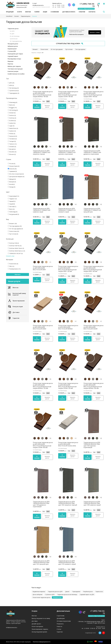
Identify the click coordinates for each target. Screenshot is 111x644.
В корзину (37, 106)
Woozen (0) (12, 154)
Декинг (67, 592)
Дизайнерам (61, 618)
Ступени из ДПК (50, 594)
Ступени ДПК (12, 51)
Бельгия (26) (12, 169)
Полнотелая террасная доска (41, 597)
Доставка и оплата (69, 12)
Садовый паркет (13, 56)
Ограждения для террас (15, 54)
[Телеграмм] (74, 5)
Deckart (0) (12, 113)
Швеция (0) (12, 179)
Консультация (15, 307)
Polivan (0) (11, 134)
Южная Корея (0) (14, 166)
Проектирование (16, 301)
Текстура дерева (80, 49)
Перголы (10, 64)
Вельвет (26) (12, 223)
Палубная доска (88, 592)
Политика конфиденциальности (42, 642)
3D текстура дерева (57, 49)
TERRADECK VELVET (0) (15, 253)
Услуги (19, 12)
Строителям (60, 616)
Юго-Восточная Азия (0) (16, 174)
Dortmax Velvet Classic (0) (16, 248)
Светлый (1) (12, 207)
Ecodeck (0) (12, 121)
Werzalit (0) (12, 149)
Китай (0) (11, 184)
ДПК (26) (11, 83)
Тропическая (14, 39)
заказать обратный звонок (86, 9)
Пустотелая (69, 49)
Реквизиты (60, 624)
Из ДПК (12, 34)
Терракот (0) (12, 199)
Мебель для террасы (14, 66)
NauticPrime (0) (13, 128)
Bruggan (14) (12, 108)
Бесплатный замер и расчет (17, 294)
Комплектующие (13, 71)
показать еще (10, 256)
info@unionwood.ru (38, 5)
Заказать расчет (47, 106)
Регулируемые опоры (14, 59)
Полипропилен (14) (14, 269)
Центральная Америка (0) (16, 177)
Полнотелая (44, 49)
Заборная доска (13, 46)
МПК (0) (11, 85)
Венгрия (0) (12, 182)
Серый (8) (11, 204)
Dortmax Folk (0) (13, 243)
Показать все (57, 597)
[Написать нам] (69, 5)
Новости (59, 626)
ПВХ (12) (11, 266)
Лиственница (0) (13, 88)
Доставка (14, 312)
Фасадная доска (13, 44)
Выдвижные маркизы (39, 592)
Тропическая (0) (13, 91)
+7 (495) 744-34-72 (87, 5)
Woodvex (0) (12, 152)
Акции (45, 12)
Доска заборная (37, 594)
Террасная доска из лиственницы (67, 594)
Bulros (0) (11, 105)
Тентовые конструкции (15, 69)
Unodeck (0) (12, 147)
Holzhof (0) (12, 123)
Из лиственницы (15, 36)
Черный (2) (12, 201)
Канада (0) (12, 187)
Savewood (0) (12, 136)
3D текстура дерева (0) (15, 229)
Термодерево (76, 592)
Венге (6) (11, 209)
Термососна (99, 592)
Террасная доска (13, 29)
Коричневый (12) (13, 196)
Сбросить (18, 274)
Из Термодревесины (16, 41)
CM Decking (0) (13, 110)
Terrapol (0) (12, 141)
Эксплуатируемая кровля (39, 632)
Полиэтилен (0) (13, 264)
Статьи (59, 629)
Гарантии (82, 12)
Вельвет (35, 49)
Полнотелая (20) (13, 231)
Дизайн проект (36, 624)
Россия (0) (12, 164)
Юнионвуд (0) (13, 102)
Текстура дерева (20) (15, 226)
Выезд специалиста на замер (41, 618)
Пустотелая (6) (13, 234)
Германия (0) (12, 171)
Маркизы (10, 61)
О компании (55, 12)
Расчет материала (37, 626)
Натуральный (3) (13, 214)
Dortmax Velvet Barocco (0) (16, 251)
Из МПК (12, 31)
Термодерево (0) (13, 93)
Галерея (37, 12)
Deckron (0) (12, 115)
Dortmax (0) (12, 118)
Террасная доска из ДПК (55, 592)
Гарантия (14, 318)
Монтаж (28, 12)
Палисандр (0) (13, 212)
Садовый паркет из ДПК (87, 594)
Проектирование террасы (40, 629)
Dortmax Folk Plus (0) (15, 246)
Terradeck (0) (12, 139)
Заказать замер (95, 32)
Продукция (10, 12)
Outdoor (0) (12, 131)
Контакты (92, 12)
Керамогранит (12, 49)
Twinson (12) (12, 144)
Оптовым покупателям (64, 621)
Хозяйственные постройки (16, 74)
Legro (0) (11, 126)
